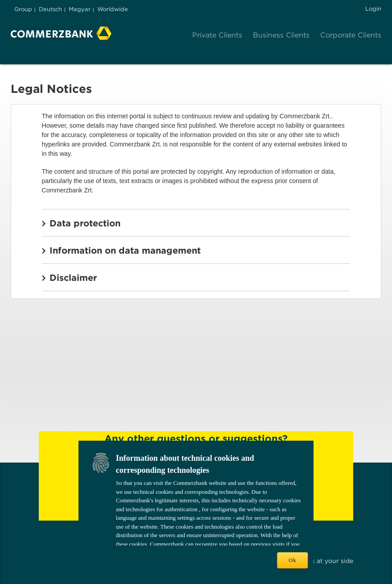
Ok (292, 560)
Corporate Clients (351, 35)
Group (23, 9)
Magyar (80, 9)
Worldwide (113, 9)
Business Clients (281, 35)
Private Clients (217, 35)
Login (373, 9)
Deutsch (50, 9)
